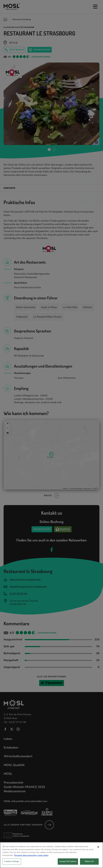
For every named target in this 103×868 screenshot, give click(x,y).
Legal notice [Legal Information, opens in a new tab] (43, 861)
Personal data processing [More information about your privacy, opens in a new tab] (25, 861)
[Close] (98, 853)
